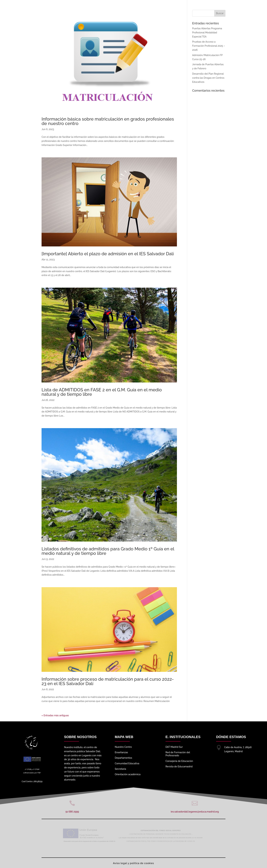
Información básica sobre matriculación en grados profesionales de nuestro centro (108, 121)
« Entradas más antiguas (55, 715)
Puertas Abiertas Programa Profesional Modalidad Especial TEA (207, 33)
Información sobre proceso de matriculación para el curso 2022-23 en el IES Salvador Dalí (108, 681)
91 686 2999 (72, 812)
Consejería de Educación (179, 761)
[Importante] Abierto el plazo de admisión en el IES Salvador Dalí (108, 254)
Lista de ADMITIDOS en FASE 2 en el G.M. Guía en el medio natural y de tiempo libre (102, 392)
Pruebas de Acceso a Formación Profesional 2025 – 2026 (209, 46)
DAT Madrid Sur (174, 747)
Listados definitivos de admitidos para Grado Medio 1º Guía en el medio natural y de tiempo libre (108, 551)
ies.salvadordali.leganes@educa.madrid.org (195, 812)
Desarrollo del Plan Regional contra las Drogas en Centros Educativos (208, 78)
